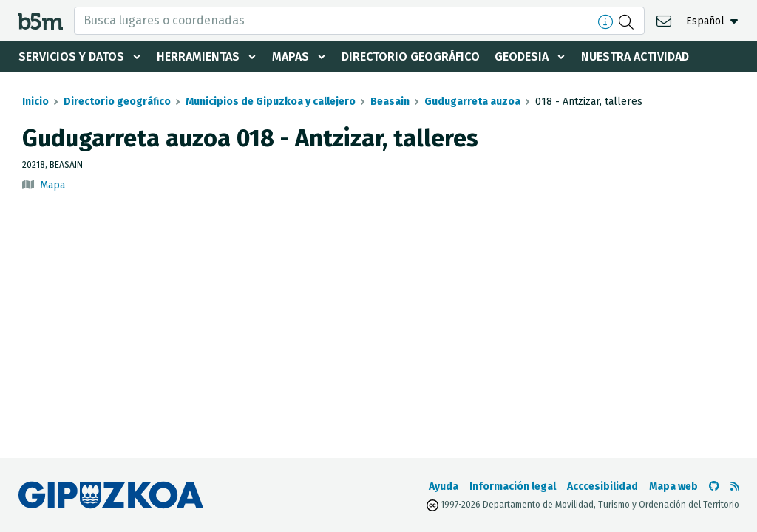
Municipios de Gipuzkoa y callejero (271, 102)
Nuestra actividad (635, 57)
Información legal (513, 487)
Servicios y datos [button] (71, 57)
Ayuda (444, 487)
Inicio (35, 102)
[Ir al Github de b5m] (714, 487)
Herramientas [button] (198, 57)
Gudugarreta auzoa (472, 102)
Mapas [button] (291, 57)
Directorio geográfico (411, 57)
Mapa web (673, 487)
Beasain (390, 102)
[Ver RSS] (735, 487)
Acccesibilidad (602, 487)
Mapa (52, 185)
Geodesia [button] (522, 57)
